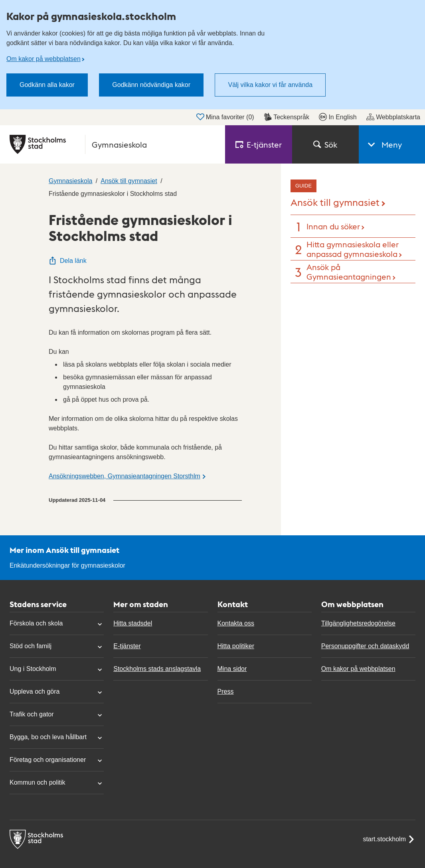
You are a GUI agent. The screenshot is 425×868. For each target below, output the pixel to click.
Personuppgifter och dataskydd (365, 646)
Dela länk (68, 261)
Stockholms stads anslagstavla (157, 669)
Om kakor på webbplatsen (43, 59)
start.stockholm (389, 839)
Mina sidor (232, 669)
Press (226, 691)
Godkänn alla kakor (47, 85)
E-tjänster (127, 646)
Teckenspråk (287, 117)
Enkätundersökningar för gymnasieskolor (67, 565)
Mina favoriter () (225, 117)
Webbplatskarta (393, 117)
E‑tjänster (259, 144)
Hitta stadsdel (133, 623)
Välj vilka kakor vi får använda (270, 85)
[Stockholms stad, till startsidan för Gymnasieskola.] (113, 144)
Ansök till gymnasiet (335, 202)
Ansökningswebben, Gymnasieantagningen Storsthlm (125, 476)
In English (338, 117)
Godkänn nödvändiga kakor (151, 85)
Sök (325, 144)
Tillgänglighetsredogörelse (358, 623)
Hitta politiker (236, 646)
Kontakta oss (236, 623)
